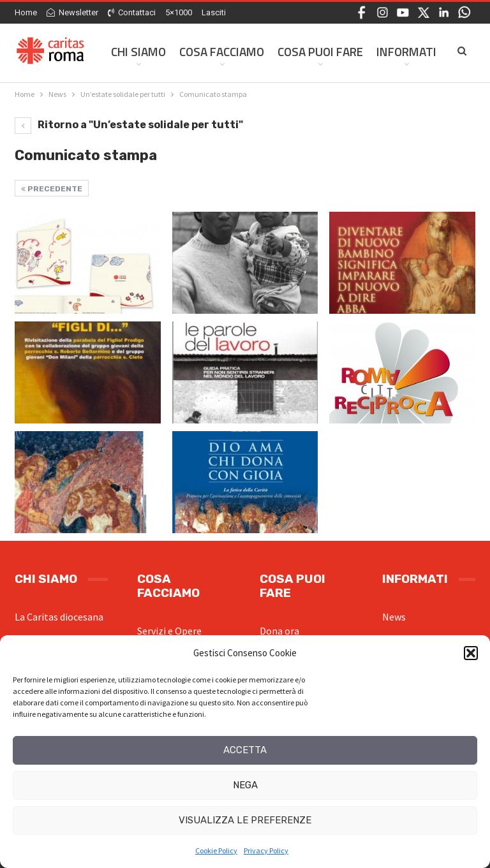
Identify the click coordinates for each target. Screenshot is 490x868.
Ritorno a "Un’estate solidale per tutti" (129, 125)
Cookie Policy (216, 850)
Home (26, 12)
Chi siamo (138, 51)
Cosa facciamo (222, 51)
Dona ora (279, 631)
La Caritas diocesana (59, 617)
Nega (245, 785)
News (394, 617)
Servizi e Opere (169, 631)
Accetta (245, 750)
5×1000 (179, 12)
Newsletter (72, 12)
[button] (471, 653)
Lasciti (214, 12)
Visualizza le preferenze (245, 820)
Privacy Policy (266, 850)
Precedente (52, 189)
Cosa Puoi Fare (320, 51)
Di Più (392, 51)
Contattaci (132, 12)
